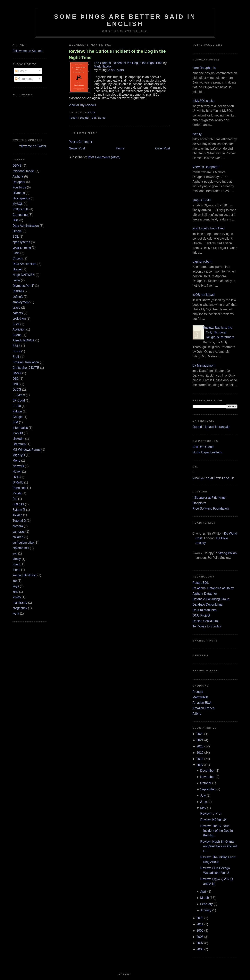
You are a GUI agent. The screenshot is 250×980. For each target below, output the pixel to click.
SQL (16, 237)
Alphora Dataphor (205, 594)
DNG (16, 384)
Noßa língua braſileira (207, 452)
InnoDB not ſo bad (202, 295)
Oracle (17, 231)
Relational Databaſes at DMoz (213, 588)
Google (18, 417)
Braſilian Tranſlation (26, 362)
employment (21, 302)
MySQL (18, 204)
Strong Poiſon (227, 553)
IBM (15, 422)
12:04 (92, 113)
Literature (19, 444)
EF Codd (19, 400)
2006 (200, 949)
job (15, 581)
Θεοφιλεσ (199, 503)
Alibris (197, 714)
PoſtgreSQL (21, 209)
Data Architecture (25, 264)
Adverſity (196, 134)
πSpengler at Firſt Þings (209, 498)
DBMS (17, 166)
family (17, 559)
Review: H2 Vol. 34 (214, 820)
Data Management (203, 366)
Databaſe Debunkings (208, 605)
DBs (15, 220)
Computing (20, 215)
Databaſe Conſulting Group (211, 599)
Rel (15, 499)
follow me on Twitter (33, 146)
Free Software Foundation (211, 509)
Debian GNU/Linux (206, 621)
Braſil (16, 357)
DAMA (17, 373)
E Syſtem (19, 395)
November (207, 777)
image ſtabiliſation (25, 575)
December (207, 771)
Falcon (17, 411)
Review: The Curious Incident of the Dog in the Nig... (217, 831)
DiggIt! (84, 118)
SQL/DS (18, 504)
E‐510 (17, 406)
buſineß (18, 297)
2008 (200, 937)
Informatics (20, 428)
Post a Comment (80, 142)
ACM (16, 324)
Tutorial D (19, 521)
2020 (200, 746)
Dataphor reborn (201, 262)
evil (15, 553)
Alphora (18, 176)
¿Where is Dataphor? (204, 167)
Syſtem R (19, 510)
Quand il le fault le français (211, 427)
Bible (16, 253)
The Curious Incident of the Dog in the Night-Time (128, 63)
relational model (24, 171)
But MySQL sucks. (202, 101)
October (206, 783)
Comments (24, 79)
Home (120, 148)
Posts (21, 71)
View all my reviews (82, 105)
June (204, 802)
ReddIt (73, 118)
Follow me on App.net (28, 51)
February (206, 904)
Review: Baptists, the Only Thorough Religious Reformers (219, 332)
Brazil (16, 351)
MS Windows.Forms (26, 450)
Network (18, 466)
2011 (200, 924)
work (16, 613)
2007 (200, 943)
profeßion (19, 319)
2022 (200, 734)
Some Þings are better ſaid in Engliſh (125, 20)
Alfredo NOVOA (23, 340)
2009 (200, 931)
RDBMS (18, 291)
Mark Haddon (103, 66)
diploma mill (21, 548)
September (208, 789)
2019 (200, 753)
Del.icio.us (99, 118)
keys (16, 586)
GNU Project (201, 615)
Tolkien (17, 515)
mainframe (20, 603)
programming (22, 247)
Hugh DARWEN (24, 275)
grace (16, 308)
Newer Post (77, 148)
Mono (16, 461)
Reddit (17, 493)
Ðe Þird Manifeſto (205, 610)
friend (16, 570)
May (203, 808)
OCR (16, 477)
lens (15, 592)
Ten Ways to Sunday (207, 626)
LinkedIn (18, 439)
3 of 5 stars (116, 70)
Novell (17, 471)
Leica (16, 280)
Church (18, 258)
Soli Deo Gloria (203, 447)
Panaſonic (19, 488)
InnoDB (18, 433)
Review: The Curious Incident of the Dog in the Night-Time (117, 54)
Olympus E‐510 (200, 200)
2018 (200, 759)
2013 (200, 918)
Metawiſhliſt (200, 697)
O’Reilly (18, 482)
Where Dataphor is (203, 68)
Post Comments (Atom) (104, 157)
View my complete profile (213, 478)
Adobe (17, 335)
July (203, 796)
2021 (200, 740)
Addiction (19, 329)
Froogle (198, 692)
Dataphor (19, 182)
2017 (200, 765)
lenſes (17, 597)
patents (18, 313)
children (18, 537)
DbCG (17, 390)
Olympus (19, 193)
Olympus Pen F (23, 286)
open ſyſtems (21, 242)
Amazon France (204, 708)
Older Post (163, 148)
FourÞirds (19, 187)
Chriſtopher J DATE (26, 368)
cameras (18, 532)
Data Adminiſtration (26, 226)
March (204, 898)
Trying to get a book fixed (207, 228)
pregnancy (20, 608)
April (203, 892)
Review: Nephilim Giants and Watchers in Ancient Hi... (219, 846)
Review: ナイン (211, 813)
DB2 (16, 379)
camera (18, 526)
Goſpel (17, 269)
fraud (16, 564)
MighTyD (19, 455)
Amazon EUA (202, 703)
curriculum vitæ (23, 542)
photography (21, 198)
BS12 (16, 346)
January (206, 910)
